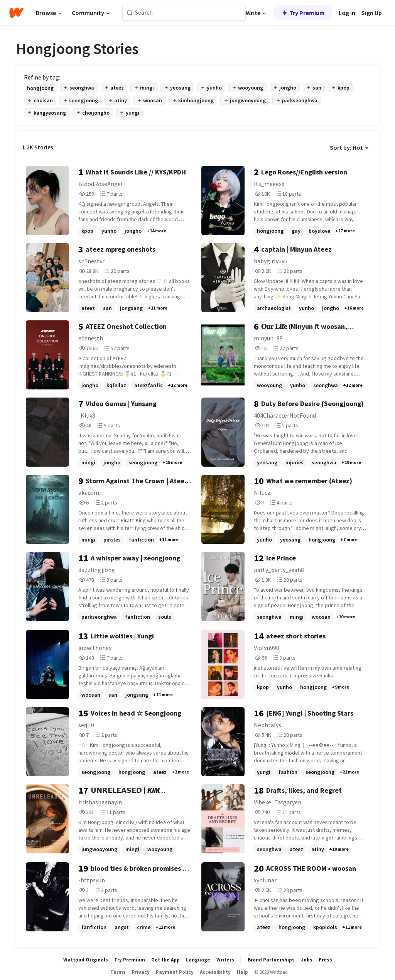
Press (325, 960)
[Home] (16, 13)
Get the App (165, 960)
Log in (347, 13)
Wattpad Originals (86, 960)
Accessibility (215, 972)
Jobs (307, 960)
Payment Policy (175, 972)
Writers (225, 960)
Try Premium (303, 13)
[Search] (130, 13)
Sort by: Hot (349, 147)
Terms (118, 972)
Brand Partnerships (271, 960)
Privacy (141, 972)
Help (242, 972)
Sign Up (372, 13)
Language (198, 960)
